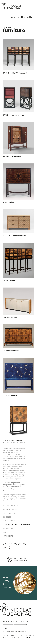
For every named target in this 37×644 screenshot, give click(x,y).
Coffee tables (9, 513)
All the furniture (10, 506)
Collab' (22, 543)
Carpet (6, 532)
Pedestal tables (10, 509)
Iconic (6, 547)
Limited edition (10, 543)
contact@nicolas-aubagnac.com (14, 631)
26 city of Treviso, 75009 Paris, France (14, 624)
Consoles (7, 517)
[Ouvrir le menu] (33, 5)
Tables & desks (9, 521)
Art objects (8, 536)
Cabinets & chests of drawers (17, 525)
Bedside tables (9, 528)
